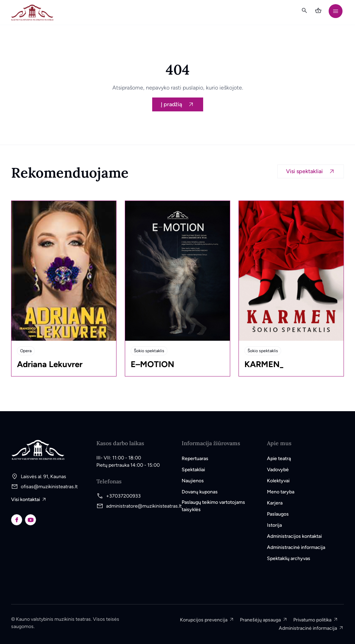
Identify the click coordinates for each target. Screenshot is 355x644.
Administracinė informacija (296, 547)
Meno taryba (281, 492)
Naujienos (193, 481)
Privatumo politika (312, 620)
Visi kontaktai (25, 499)
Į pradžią (171, 104)
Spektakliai (193, 470)
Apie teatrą (279, 459)
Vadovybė (278, 470)
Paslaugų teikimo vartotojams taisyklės (213, 506)
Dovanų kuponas (200, 492)
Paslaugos (278, 514)
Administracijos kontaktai (294, 536)
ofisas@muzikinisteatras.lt (49, 487)
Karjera (275, 503)
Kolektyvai (278, 481)
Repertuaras (195, 459)
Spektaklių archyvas (289, 558)
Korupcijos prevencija (204, 620)
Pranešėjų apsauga (260, 620)
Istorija (274, 525)
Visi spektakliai (304, 171)
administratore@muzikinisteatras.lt (144, 506)
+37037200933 (123, 496)
